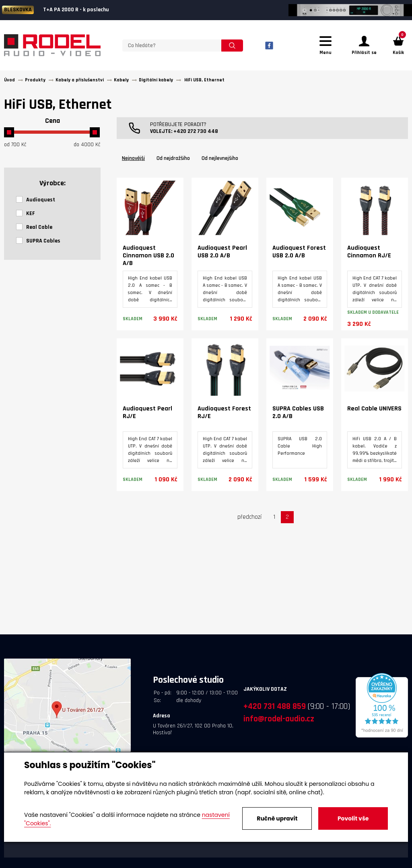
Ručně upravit (277, 818)
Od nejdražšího (173, 160)
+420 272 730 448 (196, 133)
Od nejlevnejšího (220, 160)
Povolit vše (353, 818)
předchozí (249, 518)
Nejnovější (133, 160)
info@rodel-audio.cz (279, 720)
